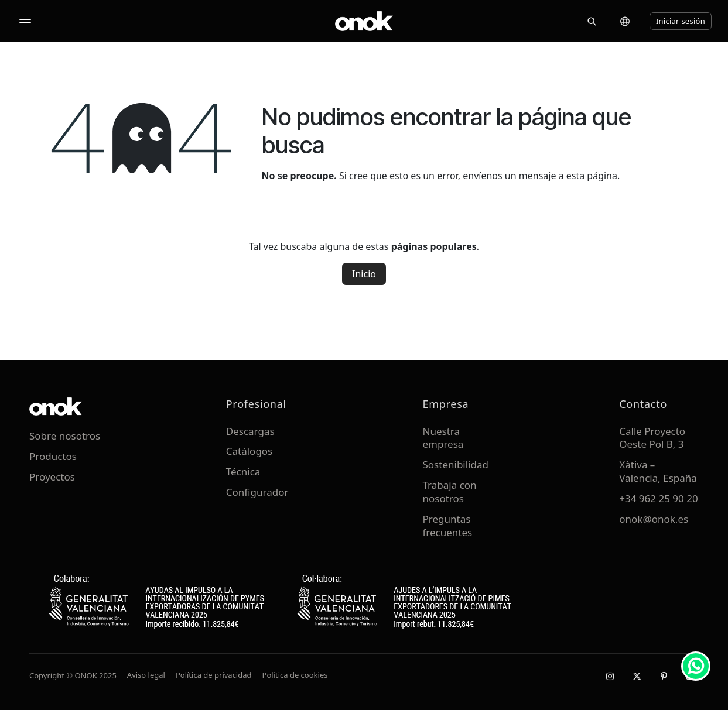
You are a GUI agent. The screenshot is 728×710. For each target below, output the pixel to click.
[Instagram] (610, 676)
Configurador (257, 492)
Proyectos (52, 477)
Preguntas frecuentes (448, 526)
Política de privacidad (214, 675)
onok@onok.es (654, 519)
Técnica (243, 471)
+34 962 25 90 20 (658, 498)
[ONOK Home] (364, 21)
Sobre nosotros (65, 436)
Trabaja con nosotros (450, 492)
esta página (592, 176)
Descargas (250, 431)
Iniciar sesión (681, 21)
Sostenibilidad (456, 464)
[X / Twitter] (637, 676)
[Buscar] (592, 21)
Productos (53, 456)
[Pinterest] (664, 676)
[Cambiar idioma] (625, 21)
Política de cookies (295, 675)
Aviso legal (146, 675)
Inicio (364, 274)
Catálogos (249, 451)
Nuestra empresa (443, 438)
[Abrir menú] (25, 21)
